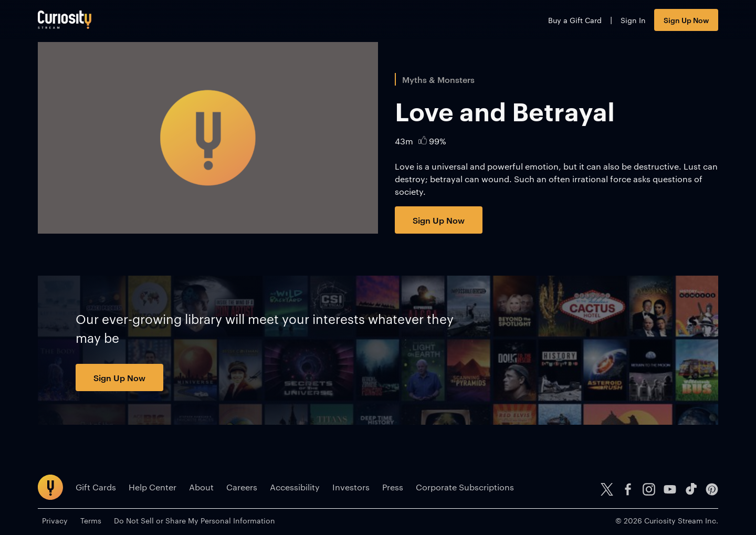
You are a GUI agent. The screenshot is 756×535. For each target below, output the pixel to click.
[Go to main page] (65, 20)
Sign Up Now (686, 20)
